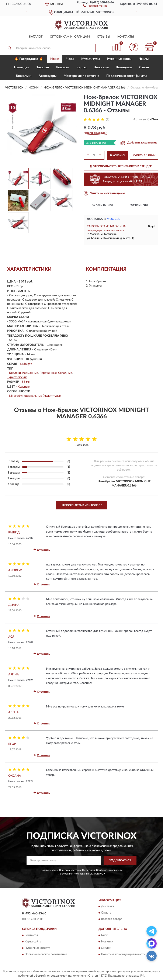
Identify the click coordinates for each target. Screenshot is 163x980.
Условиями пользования (74, 874)
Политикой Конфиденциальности (102, 870)
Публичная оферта (37, 948)
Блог (104, 935)
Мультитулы (91, 59)
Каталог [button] (36, 37)
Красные (24, 387)
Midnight (26, 364)
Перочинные (48, 373)
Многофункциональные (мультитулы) (35, 396)
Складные (65, 373)
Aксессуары (48, 76)
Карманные (30, 373)
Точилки (43, 67)
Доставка (107, 907)
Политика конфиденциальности (123, 954)
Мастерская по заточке (81, 76)
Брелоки (15, 373)
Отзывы (104, 37)
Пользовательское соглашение (46, 954)
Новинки (107, 942)
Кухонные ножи (119, 59)
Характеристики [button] (102, 205)
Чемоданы (124, 67)
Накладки (22, 67)
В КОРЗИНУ (118, 155)
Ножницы (101, 67)
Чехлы (144, 59)
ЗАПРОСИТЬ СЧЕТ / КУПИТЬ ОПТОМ (121, 166)
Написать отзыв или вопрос (81, 505)
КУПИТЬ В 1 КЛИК (144, 155)
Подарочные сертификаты (127, 76)
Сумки (144, 67)
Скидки (106, 948)
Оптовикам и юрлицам (70, 37)
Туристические (17, 377)
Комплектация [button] (139, 205)
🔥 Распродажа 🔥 (29, 59)
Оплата (106, 913)
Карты (81, 67)
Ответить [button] (42, 550)
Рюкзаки (63, 67)
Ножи (55, 59)
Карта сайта (33, 942)
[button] (95, 6)
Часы (70, 59)
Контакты (126, 37)
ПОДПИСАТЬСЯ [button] (120, 860)
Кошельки (24, 76)
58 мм (26, 382)
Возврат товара (112, 919)
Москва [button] (113, 219)
